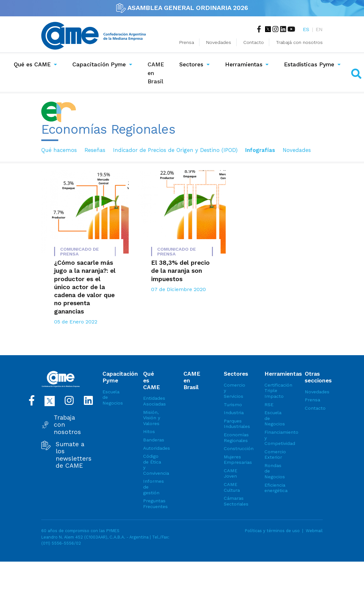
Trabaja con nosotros (67, 425)
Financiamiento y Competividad (273, 438)
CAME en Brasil (157, 73)
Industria (233, 413)
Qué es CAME (32, 64)
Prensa (187, 42)
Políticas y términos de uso (272, 531)
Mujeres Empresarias (233, 460)
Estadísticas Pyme (309, 64)
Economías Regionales (233, 438)
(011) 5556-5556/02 (61, 543)
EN (319, 29)
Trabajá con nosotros (299, 42)
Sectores (191, 64)
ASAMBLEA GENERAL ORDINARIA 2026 (182, 8)
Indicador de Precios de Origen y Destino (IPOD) (175, 150)
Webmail (314, 531)
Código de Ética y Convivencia (152, 465)
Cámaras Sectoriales (233, 501)
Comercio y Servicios (233, 391)
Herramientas (244, 64)
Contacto (254, 42)
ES (306, 29)
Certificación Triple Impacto (273, 391)
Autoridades (152, 448)
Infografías (260, 150)
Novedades (219, 42)
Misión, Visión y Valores (152, 418)
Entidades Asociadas (152, 401)
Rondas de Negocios (273, 471)
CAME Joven (231, 473)
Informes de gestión (152, 487)
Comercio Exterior (273, 455)
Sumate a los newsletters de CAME (74, 455)
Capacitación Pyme (99, 64)
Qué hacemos (59, 150)
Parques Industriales (233, 424)
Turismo (233, 405)
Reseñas (95, 150)
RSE (269, 405)
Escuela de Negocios (111, 397)
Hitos (149, 431)
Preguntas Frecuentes (152, 504)
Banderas (152, 440)
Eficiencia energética (273, 488)
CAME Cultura (232, 487)
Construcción (233, 448)
